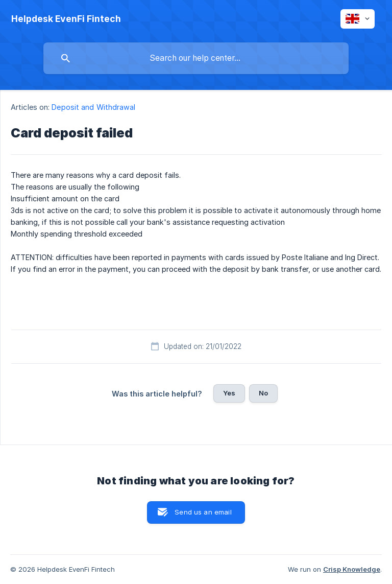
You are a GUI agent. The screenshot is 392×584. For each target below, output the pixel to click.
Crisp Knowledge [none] (352, 569)
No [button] (263, 393)
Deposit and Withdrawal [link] (93, 107)
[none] (66, 19)
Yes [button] (229, 393)
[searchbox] (196, 58)
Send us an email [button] (203, 512)
